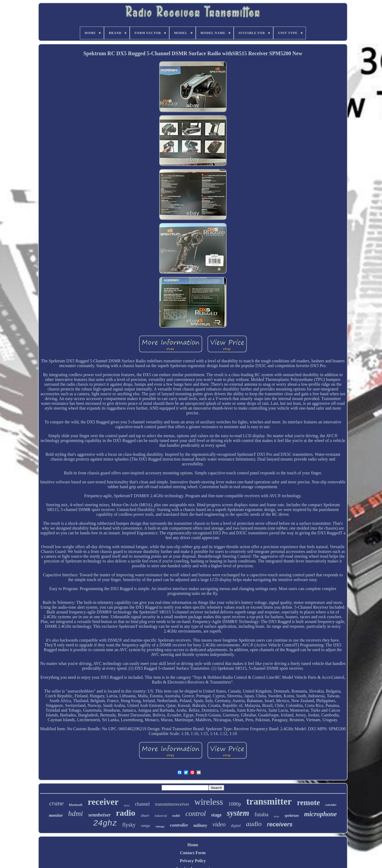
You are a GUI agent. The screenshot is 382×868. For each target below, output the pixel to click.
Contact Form (193, 853)
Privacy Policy (193, 861)
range (146, 826)
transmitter (269, 802)
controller (179, 825)
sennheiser (99, 815)
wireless (209, 802)
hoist (127, 805)
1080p (235, 804)
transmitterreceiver (172, 804)
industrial (161, 816)
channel (142, 804)
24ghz (105, 823)
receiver (103, 802)
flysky (129, 825)
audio (254, 824)
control (196, 814)
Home (193, 845)
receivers (280, 824)
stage (216, 815)
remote (309, 802)
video (219, 824)
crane (56, 803)
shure (145, 815)
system (238, 813)
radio (126, 813)
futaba (261, 814)
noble (176, 816)
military (200, 825)
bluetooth (76, 805)
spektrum (292, 816)
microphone (320, 814)
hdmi (76, 813)
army (277, 816)
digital (236, 826)
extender (331, 805)
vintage (160, 826)
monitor (56, 815)
